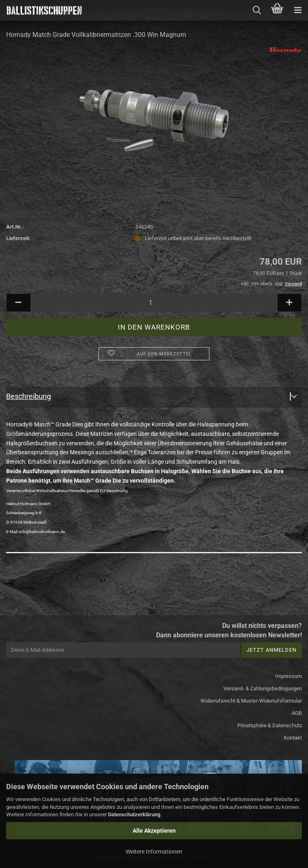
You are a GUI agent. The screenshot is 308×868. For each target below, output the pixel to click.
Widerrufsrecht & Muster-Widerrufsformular (251, 701)
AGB (297, 713)
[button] (18, 303)
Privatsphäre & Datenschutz (270, 725)
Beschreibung (29, 396)
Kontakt (293, 738)
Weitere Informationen (154, 852)
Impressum (288, 676)
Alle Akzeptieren (154, 831)
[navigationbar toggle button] (298, 10)
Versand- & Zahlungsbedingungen (263, 688)
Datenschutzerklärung (134, 814)
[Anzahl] (154, 303)
